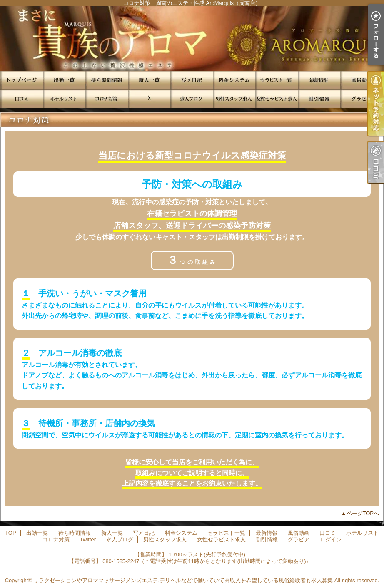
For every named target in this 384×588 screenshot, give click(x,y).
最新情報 (319, 80)
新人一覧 (149, 80)
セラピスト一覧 (277, 80)
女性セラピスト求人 (277, 99)
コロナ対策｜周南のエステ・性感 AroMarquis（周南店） (192, 38)
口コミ (22, 99)
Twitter (149, 99)
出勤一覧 (64, 80)
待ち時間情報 (107, 80)
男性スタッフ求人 (234, 99)
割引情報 (319, 99)
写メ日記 (192, 80)
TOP (22, 80)
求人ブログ (192, 99)
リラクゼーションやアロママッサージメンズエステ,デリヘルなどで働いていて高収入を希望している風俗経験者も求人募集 (183, 580)
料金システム (234, 80)
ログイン (331, 540)
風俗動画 (362, 80)
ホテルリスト (64, 99)
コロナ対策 (107, 99)
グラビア (362, 99)
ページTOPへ (363, 513)
